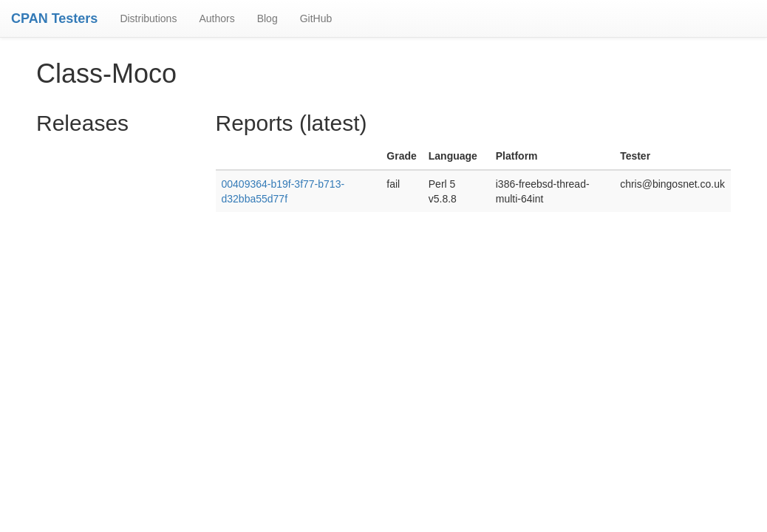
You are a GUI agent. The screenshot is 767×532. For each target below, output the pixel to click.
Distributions (148, 18)
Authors (217, 18)
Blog (267, 18)
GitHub (316, 18)
